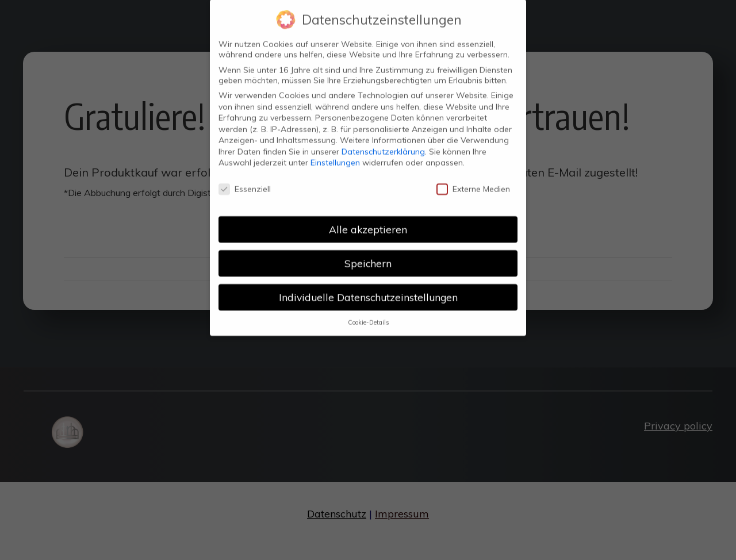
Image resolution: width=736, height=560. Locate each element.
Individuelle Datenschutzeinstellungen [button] (368, 287)
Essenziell (245, 179)
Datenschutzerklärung (383, 142)
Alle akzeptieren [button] (368, 220)
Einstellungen (335, 154)
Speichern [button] (368, 254)
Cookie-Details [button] (368, 313)
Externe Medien (473, 179)
